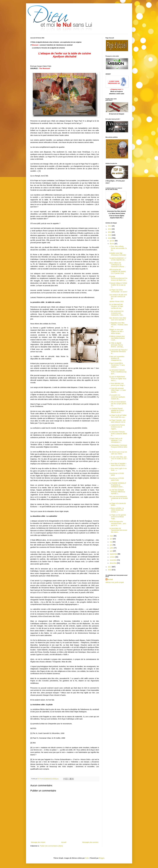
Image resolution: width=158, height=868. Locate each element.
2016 (110, 238)
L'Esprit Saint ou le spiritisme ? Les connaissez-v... (116, 440)
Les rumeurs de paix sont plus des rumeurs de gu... (118, 297)
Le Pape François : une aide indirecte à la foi (117, 421)
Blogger (102, 858)
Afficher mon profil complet (115, 582)
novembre (113, 560)
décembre (113, 563)
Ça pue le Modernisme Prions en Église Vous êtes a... (118, 379)
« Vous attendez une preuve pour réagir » (117, 384)
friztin (87, 858)
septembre (114, 554)
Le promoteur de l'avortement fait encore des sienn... (118, 530)
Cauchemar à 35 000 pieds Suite (117, 479)
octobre (113, 557)
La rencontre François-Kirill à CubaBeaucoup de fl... (118, 372)
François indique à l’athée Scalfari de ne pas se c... (118, 285)
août (112, 551)
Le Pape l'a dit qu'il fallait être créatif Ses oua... (118, 416)
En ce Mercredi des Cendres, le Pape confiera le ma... (116, 306)
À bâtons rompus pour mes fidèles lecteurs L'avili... (117, 338)
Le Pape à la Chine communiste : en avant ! (118, 291)
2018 (110, 570)
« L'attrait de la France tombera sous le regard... (117, 427)
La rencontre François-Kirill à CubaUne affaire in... (118, 434)
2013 (110, 229)
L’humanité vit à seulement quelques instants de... (117, 397)
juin (111, 545)
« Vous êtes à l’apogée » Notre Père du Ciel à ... (118, 464)
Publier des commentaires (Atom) (51, 846)
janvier (112, 241)
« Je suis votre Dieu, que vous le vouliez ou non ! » (118, 459)
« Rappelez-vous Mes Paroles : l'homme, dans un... (118, 325)
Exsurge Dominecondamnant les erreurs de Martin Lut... (118, 278)
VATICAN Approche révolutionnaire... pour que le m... (118, 523)
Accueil (64, 842)
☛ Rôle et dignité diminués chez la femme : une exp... (117, 345)
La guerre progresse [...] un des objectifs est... (118, 259)
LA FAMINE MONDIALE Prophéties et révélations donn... (118, 485)
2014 (110, 232)
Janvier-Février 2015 (116, 301)
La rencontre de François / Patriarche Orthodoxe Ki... (118, 352)
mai (111, 542)
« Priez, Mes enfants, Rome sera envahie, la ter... (118, 248)
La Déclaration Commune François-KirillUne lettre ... (118, 447)
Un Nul (110, 579)
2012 (110, 226)
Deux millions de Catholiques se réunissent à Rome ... (118, 265)
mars (112, 536)
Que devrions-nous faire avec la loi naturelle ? (118, 319)
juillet (112, 548)
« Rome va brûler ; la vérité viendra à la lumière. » (117, 510)
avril (111, 539)
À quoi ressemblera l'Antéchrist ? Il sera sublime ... (117, 365)
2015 (110, 235)
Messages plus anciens (90, 842)
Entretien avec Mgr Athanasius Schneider (118, 254)
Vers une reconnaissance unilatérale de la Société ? (118, 498)
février (112, 244)
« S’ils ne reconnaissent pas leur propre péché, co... (118, 404)
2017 (110, 567)
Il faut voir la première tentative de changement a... (117, 358)
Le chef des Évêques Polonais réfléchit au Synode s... (117, 492)
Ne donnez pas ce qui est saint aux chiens (118, 453)
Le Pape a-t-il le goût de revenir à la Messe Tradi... (118, 517)
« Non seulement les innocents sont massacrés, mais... (117, 313)
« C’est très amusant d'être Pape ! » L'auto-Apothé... (118, 390)
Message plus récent (38, 842)
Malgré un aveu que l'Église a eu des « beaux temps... (116, 331)
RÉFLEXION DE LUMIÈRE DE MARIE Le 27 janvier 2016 (118, 271)
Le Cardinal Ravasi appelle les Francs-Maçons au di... (117, 410)
